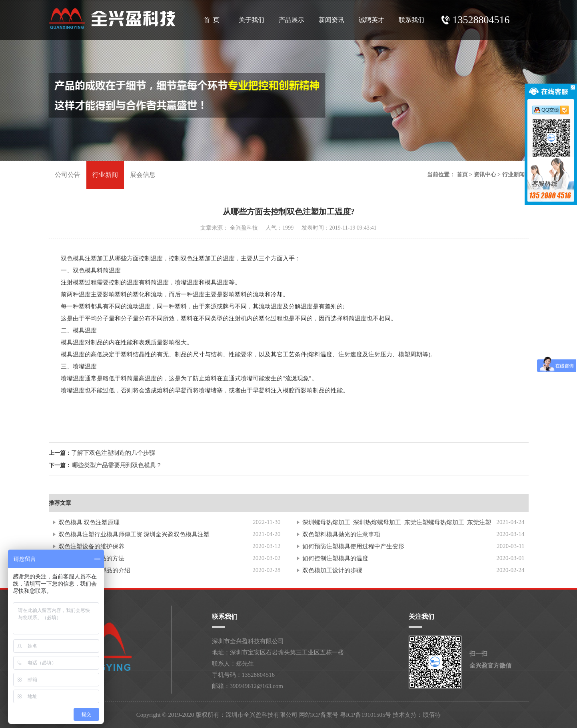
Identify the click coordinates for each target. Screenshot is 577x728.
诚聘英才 (371, 20)
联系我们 (411, 20)
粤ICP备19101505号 (365, 715)
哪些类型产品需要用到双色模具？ (117, 465)
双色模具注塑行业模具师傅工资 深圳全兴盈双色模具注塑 (134, 534)
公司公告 (68, 175)
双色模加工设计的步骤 (332, 570)
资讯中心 (485, 175)
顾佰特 (432, 715)
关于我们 (252, 20)
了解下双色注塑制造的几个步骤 (113, 453)
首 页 (212, 20)
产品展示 (291, 20)
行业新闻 (105, 175)
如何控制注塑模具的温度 (335, 558)
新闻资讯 (331, 20)
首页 (462, 175)
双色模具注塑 (79, 258)
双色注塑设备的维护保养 (91, 546)
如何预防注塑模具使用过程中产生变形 (353, 546)
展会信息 (143, 175)
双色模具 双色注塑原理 (89, 522)
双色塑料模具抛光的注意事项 (341, 534)
